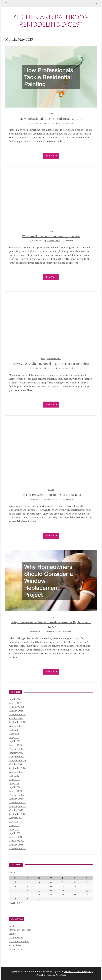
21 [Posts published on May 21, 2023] (87, 891)
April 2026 (15, 699)
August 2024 (16, 772)
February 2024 (17, 795)
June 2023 (14, 826)
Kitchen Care (16, 938)
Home (51, 114)
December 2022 (17, 849)
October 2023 (16, 810)
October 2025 (16, 718)
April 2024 (15, 787)
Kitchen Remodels (54, 359)
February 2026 (17, 707)
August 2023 (16, 818)
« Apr (12, 903)
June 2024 (14, 780)
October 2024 (16, 764)
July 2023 (14, 822)
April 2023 (15, 833)
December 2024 (18, 757)
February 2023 (17, 841)
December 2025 (17, 715)
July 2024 (14, 776)
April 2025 (15, 741)
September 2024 (18, 768)
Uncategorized (17, 949)
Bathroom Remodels (20, 930)
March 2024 (16, 791)
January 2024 (16, 799)
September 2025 (18, 722)
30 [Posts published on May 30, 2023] (27, 899)
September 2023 (18, 814)
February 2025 (17, 749)
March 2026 (16, 703)
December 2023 (17, 803)
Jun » (19, 903)
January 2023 (16, 845)
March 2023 (16, 837)
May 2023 (14, 829)
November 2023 (17, 806)
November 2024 (18, 760)
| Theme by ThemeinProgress (78, 972)
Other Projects (17, 945)
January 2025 (16, 753)
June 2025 (14, 734)
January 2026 (16, 711)
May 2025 (14, 738)
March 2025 (16, 745)
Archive (51, 490)
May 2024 (14, 783)
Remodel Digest (54, 123)
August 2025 (16, 726)
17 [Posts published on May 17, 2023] (39, 891)
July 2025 (14, 730)
